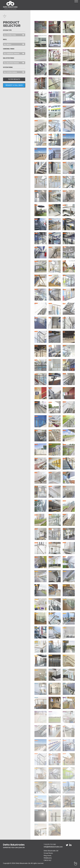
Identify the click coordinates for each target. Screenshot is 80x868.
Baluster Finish (9, 58)
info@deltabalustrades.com (53, 847)
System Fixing (8, 67)
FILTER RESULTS (14, 79)
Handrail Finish (9, 49)
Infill (5, 39)
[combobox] (14, 35)
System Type (7, 30)
